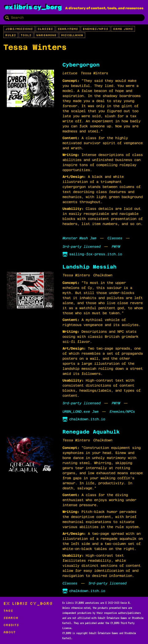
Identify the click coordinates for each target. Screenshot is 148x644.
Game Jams (123, 29)
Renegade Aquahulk (91, 432)
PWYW (116, 247)
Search (11, 618)
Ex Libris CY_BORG (33, 7)
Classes (45, 29)
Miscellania (72, 35)
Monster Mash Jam (79, 238)
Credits (11, 625)
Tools (26, 35)
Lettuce (70, 73)
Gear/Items (68, 29)
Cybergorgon (81, 65)
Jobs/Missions (19, 29)
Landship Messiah (90, 267)
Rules (11, 35)
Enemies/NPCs (96, 29)
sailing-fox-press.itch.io (92, 254)
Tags (8, 611)
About (10, 632)
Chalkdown (103, 275)
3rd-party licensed (81, 247)
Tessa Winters (94, 73)
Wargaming (46, 35)
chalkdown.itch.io (84, 419)
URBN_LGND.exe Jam (80, 412)
